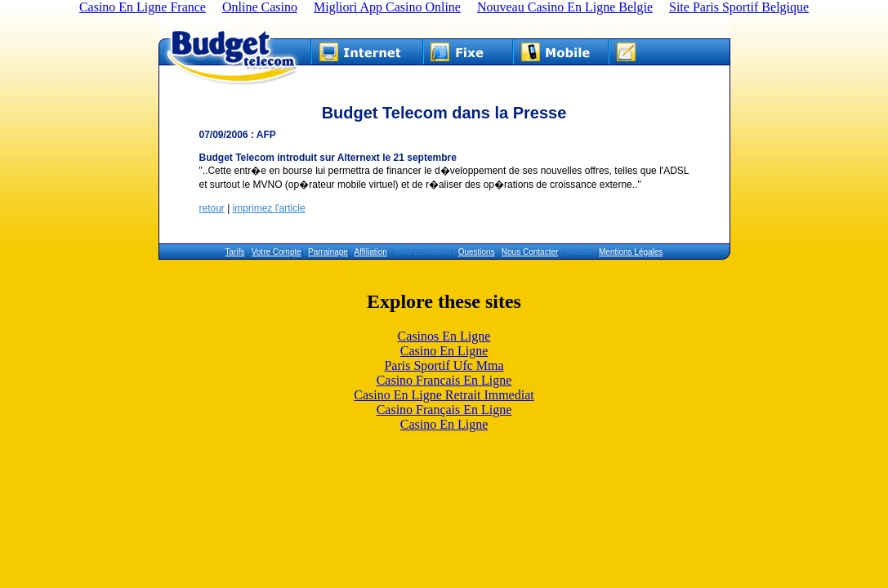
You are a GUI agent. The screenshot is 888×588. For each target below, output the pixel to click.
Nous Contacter (530, 252)
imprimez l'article (269, 208)
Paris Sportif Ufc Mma (444, 365)
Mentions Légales (631, 252)
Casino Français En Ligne (444, 410)
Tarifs (235, 252)
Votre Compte (277, 252)
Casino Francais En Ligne (444, 380)
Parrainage (328, 252)
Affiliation (371, 252)
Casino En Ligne (444, 351)
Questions (477, 252)
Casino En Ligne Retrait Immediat (444, 395)
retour (212, 208)
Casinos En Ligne (444, 336)
